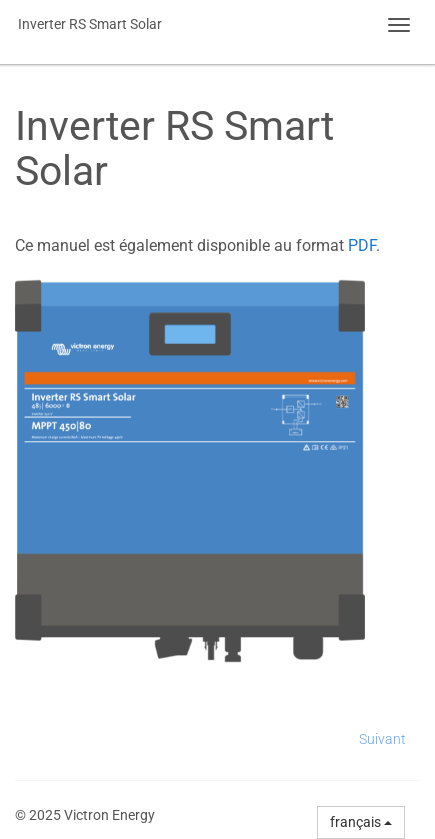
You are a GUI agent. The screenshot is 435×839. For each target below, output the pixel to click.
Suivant (382, 739)
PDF (362, 245)
